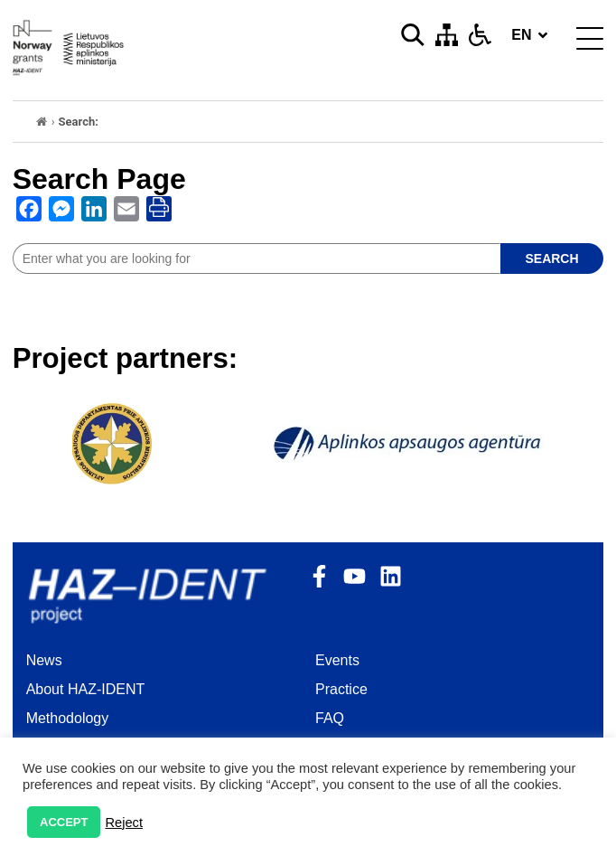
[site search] (257, 259)
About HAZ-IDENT (86, 689)
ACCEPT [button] (64, 822)
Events (337, 660)
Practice (341, 689)
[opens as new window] (29, 213)
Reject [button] (124, 823)
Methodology (68, 718)
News (44, 660)
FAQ (330, 718)
